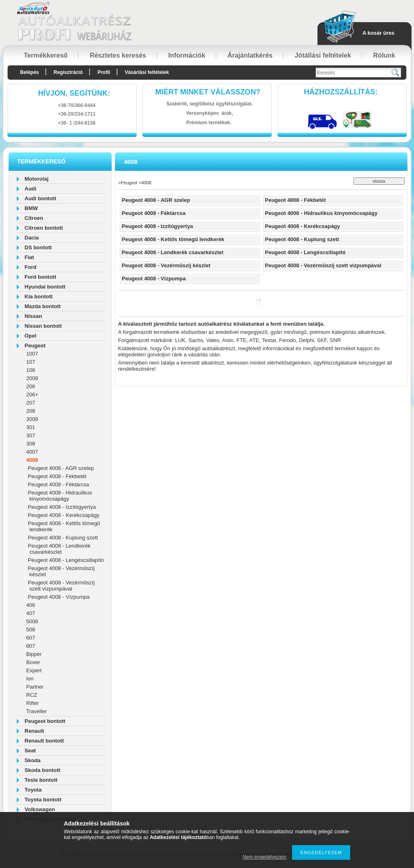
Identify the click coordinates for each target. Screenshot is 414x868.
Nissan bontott (43, 326)
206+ (32, 395)
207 (31, 403)
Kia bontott (39, 296)
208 (31, 411)
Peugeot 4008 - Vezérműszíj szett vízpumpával (61, 586)
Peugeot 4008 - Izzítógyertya (62, 507)
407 (31, 613)
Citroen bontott (44, 228)
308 (31, 444)
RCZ (32, 695)
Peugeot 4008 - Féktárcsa (59, 484)
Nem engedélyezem (264, 857)
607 (31, 638)
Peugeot (35, 346)
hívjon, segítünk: (74, 93)
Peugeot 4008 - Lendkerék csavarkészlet (59, 549)
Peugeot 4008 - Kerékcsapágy (64, 515)
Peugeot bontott (45, 721)
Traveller (36, 711)
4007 (32, 452)
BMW (31, 208)
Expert (34, 670)
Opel (30, 336)
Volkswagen (40, 809)
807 (31, 646)
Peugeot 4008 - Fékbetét (57, 476)
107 (31, 362)
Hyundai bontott (45, 287)
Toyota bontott (43, 800)
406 (31, 605)
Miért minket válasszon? (208, 92)
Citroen (34, 218)
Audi (30, 189)
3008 (32, 419)
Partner (35, 687)
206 (31, 386)
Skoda (33, 760)
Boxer (33, 662)
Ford (30, 267)
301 (31, 427)
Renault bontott (44, 741)
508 (31, 630)
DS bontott (38, 247)
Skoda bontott (42, 770)
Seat (30, 751)
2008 (32, 378)
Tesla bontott (41, 780)
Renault (34, 731)
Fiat (29, 257)
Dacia (32, 238)
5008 (32, 621)
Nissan (33, 316)
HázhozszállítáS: (341, 92)
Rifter (33, 703)
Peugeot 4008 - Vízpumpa (59, 597)
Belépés (29, 72)
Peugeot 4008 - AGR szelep (61, 468)
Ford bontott (40, 277)
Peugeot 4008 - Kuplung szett (63, 538)
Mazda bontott (43, 306)
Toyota (33, 790)
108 (31, 370)
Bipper (34, 654)
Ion (30, 679)
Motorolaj (37, 179)
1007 (32, 354)
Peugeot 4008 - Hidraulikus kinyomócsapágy (60, 496)
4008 (32, 460)
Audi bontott (40, 198)
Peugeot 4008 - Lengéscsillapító (66, 560)
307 (31, 435)
